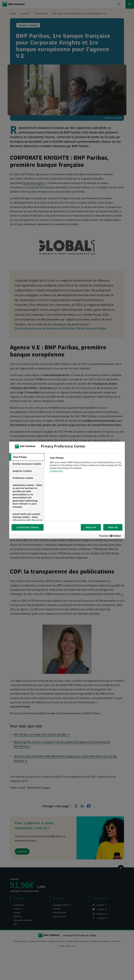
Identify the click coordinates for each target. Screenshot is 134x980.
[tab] (27, 457)
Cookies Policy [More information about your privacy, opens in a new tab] (56, 471)
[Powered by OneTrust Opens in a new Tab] (111, 536)
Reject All (91, 527)
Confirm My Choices (28, 527)
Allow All (113, 527)
